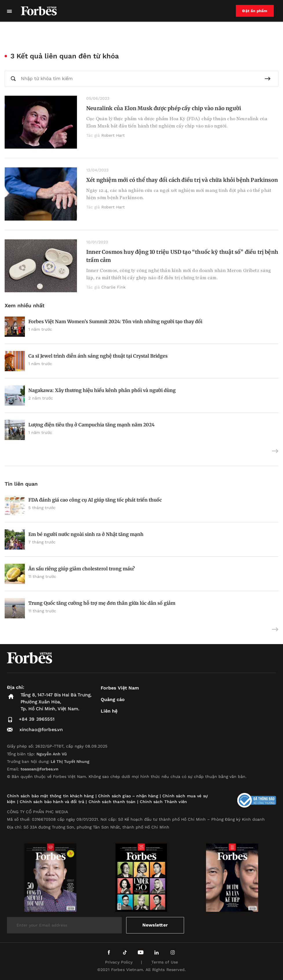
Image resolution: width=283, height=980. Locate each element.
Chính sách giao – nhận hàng (128, 796)
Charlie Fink (113, 287)
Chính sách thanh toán (112, 802)
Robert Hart (113, 135)
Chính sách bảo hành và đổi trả (52, 802)
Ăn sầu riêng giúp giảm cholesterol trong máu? (82, 569)
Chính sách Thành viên (163, 802)
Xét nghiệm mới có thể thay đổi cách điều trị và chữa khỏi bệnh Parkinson (182, 180)
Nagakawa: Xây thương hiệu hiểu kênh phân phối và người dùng (102, 390)
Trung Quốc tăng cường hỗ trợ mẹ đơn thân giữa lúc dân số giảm (102, 603)
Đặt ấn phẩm (256, 11)
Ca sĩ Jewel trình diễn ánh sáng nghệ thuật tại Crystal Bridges (98, 356)
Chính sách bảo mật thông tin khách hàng (50, 796)
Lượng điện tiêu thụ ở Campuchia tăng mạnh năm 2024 (91, 425)
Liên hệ (109, 711)
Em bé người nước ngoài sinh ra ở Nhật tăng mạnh (86, 534)
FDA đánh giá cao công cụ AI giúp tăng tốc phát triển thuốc (95, 500)
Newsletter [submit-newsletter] (155, 925)
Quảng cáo (113, 699)
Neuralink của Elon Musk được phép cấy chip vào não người (164, 108)
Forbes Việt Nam (120, 688)
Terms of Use (165, 962)
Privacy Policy (119, 962)
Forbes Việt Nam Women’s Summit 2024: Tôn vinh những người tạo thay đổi (115, 321)
